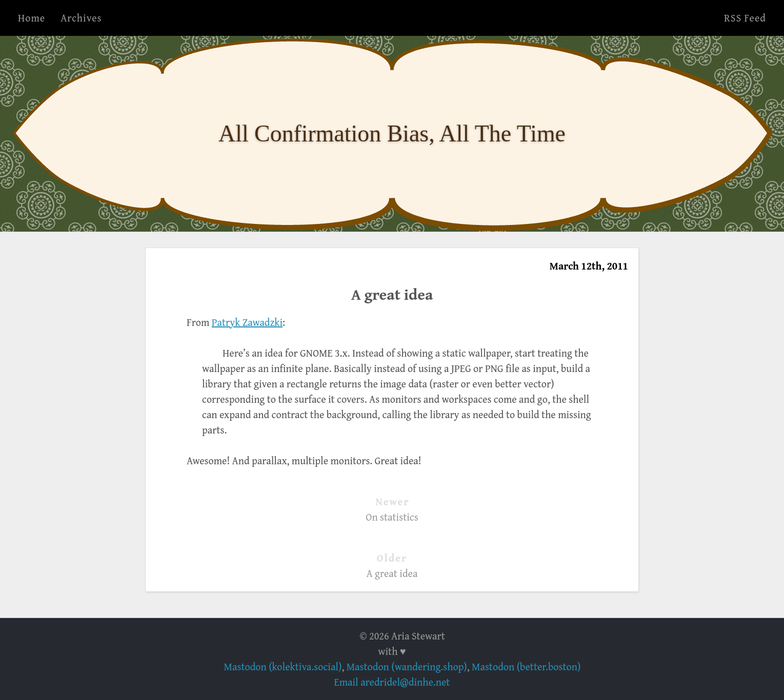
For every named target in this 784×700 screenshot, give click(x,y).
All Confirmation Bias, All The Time (392, 133)
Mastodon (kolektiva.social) (283, 666)
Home (32, 18)
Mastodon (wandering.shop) (407, 666)
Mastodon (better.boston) (526, 666)
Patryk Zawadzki (247, 322)
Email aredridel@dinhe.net (392, 682)
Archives (81, 18)
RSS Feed (745, 18)
